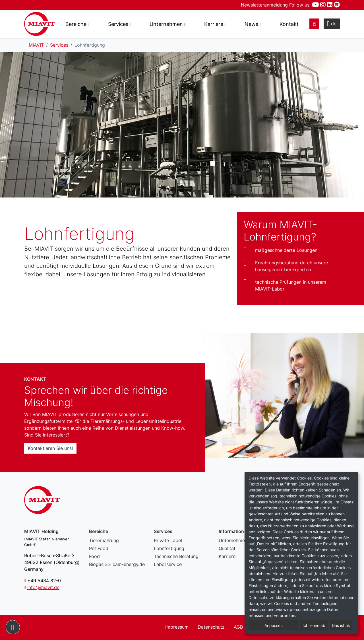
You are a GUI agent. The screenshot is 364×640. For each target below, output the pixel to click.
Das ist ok (341, 625)
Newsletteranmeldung (264, 5)
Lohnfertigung (169, 548)
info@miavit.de (43, 587)
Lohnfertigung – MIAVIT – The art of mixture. (39, 24)
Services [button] (118, 24)
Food (94, 556)
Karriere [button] (214, 24)
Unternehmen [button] (166, 24)
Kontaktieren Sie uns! (50, 448)
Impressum (177, 627)
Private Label (168, 540)
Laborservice (168, 564)
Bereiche (76, 24)
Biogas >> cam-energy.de (117, 564)
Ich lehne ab (314, 625)
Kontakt (289, 24)
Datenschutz (211, 627)
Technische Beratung (176, 556)
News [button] (251, 24)
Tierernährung (104, 540)
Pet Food (99, 548)
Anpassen (274, 625)
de (332, 24)
